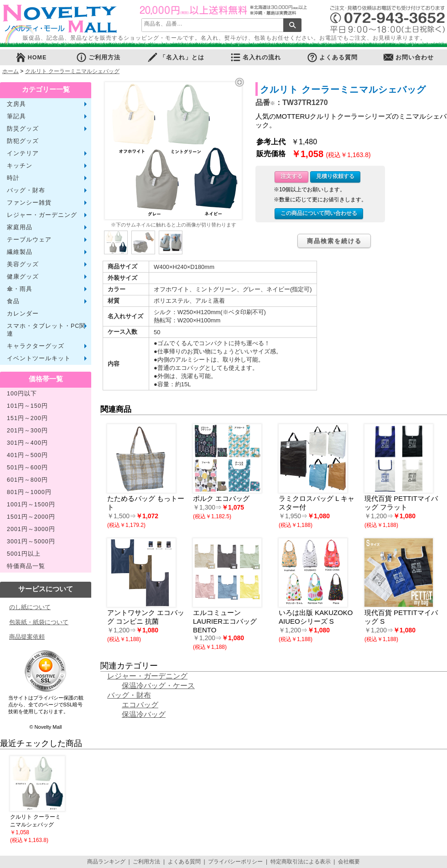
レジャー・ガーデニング (42, 215)
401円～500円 (27, 455)
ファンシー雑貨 (29, 203)
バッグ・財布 (26, 190)
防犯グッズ (23, 141)
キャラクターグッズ (36, 346)
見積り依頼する (335, 176)
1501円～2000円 (31, 517)
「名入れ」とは (176, 57)
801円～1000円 (29, 492)
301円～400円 (27, 443)
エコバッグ (140, 705)
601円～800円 (27, 480)
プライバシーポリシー (235, 862)
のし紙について (30, 607)
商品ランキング (106, 862)
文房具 (16, 104)
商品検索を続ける (334, 241)
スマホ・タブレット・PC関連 (46, 330)
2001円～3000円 (31, 529)
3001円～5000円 (31, 542)
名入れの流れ (255, 57)
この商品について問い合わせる (319, 213)
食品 (13, 301)
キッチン (20, 166)
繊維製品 (20, 252)
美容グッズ (23, 264)
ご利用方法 (98, 57)
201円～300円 (27, 431)
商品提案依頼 (27, 637)
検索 (292, 25)
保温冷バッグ (144, 714)
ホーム (10, 71)
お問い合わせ (408, 57)
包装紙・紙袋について (39, 622)
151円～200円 (27, 418)
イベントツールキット (39, 358)
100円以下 (22, 394)
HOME (31, 57)
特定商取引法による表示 (301, 862)
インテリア (23, 153)
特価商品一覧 (26, 566)
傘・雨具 (20, 289)
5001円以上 (24, 554)
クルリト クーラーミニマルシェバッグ (72, 71)
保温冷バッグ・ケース (158, 686)
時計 (13, 178)
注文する (291, 176)
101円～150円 (27, 406)
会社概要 (349, 862)
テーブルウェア (29, 240)
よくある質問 (332, 57)
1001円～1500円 (31, 505)
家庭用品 (20, 227)
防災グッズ (23, 129)
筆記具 (16, 116)
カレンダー (23, 314)
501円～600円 (27, 468)
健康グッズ (23, 277)
